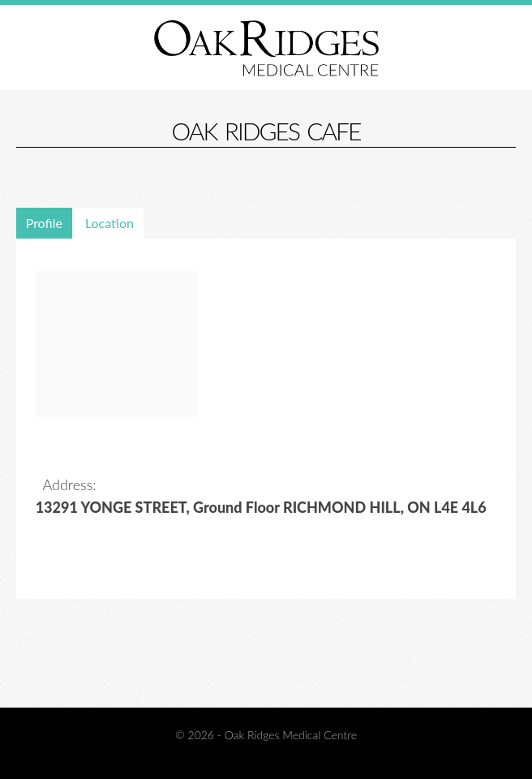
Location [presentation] (109, 223)
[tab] (46, 223)
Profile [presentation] (44, 223)
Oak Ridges (266, 48)
